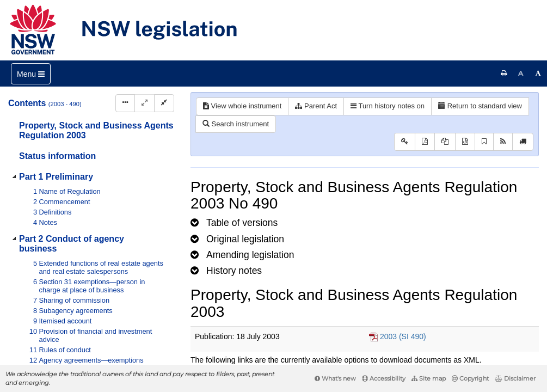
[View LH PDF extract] (445, 142)
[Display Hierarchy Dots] (125, 103)
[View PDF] (425, 142)
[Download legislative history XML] (465, 142)
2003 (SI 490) (403, 336)
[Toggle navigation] (31, 74)
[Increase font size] (538, 73)
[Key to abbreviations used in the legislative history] (405, 142)
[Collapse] (164, 103)
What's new (335, 378)
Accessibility (384, 378)
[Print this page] (504, 73)
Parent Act (316, 106)
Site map (429, 378)
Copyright (470, 378)
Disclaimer (515, 378)
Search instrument (236, 124)
